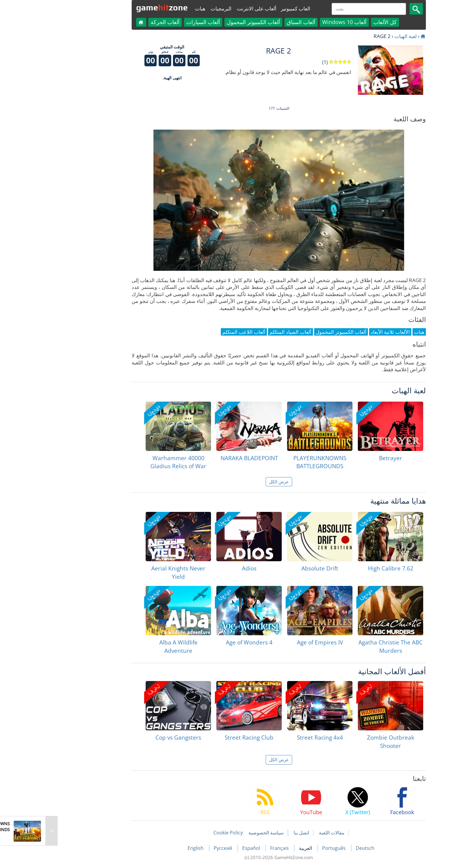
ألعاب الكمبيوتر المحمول (208, 22)
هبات (154, 8)
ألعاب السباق (255, 22)
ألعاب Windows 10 (299, 22)
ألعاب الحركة (119, 22)
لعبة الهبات (360, 36)
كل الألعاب (339, 22)
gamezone (116, 7)
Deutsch (319, 848)
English (150, 848)
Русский (178, 848)
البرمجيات (175, 8)
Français (234, 848)
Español (206, 848)
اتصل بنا (256, 833)
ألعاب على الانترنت (211, 8)
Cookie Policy (182, 833)
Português (289, 848)
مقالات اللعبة (286, 833)
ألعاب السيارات (157, 22)
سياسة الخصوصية (220, 833)
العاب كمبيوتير (250, 8)
